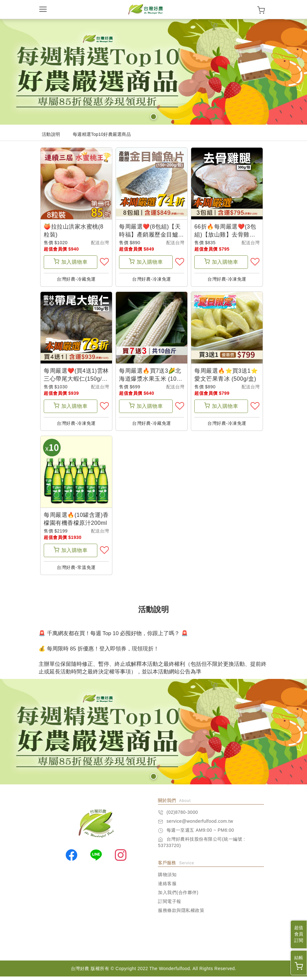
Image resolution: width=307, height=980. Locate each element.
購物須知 (167, 878)
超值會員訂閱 (299, 934)
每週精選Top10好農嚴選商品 (102, 134)
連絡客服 (167, 887)
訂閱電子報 (170, 905)
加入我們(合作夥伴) (178, 896)
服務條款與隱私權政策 (181, 914)
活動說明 (51, 134)
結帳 (299, 963)
